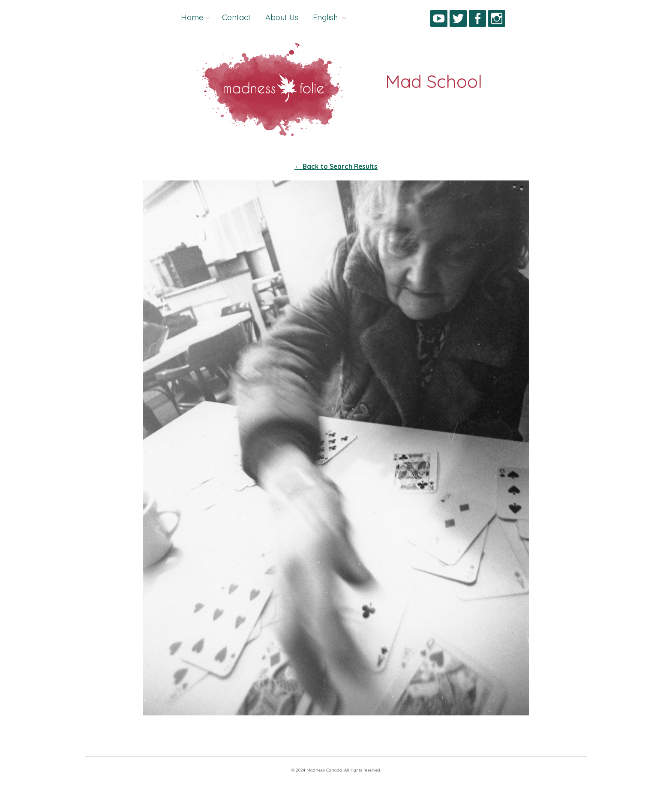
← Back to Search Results (336, 167)
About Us (282, 17)
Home (192, 17)
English (326, 17)
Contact (236, 17)
